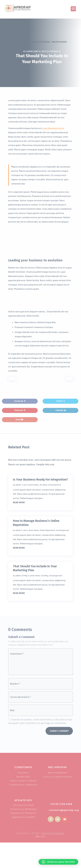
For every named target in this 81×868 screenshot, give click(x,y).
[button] (58, 862)
